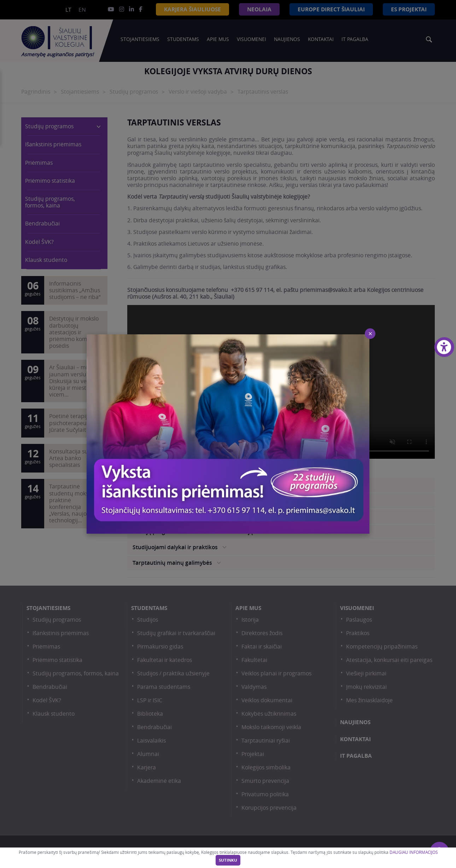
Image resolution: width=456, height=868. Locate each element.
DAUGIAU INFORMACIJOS (414, 852)
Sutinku (228, 860)
